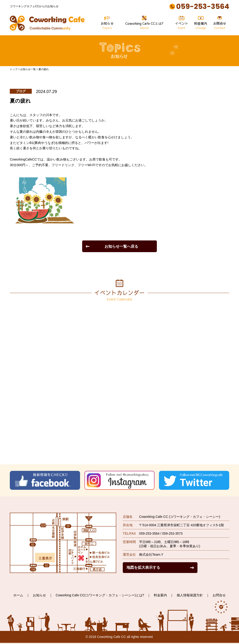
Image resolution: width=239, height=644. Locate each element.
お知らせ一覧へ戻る (121, 246)
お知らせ (107, 23)
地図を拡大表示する (143, 567)
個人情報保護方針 (190, 595)
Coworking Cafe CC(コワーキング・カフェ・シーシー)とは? (100, 595)
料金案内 (201, 23)
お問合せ (220, 23)
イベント (182, 23)
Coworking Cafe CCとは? (144, 23)
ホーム (18, 595)
